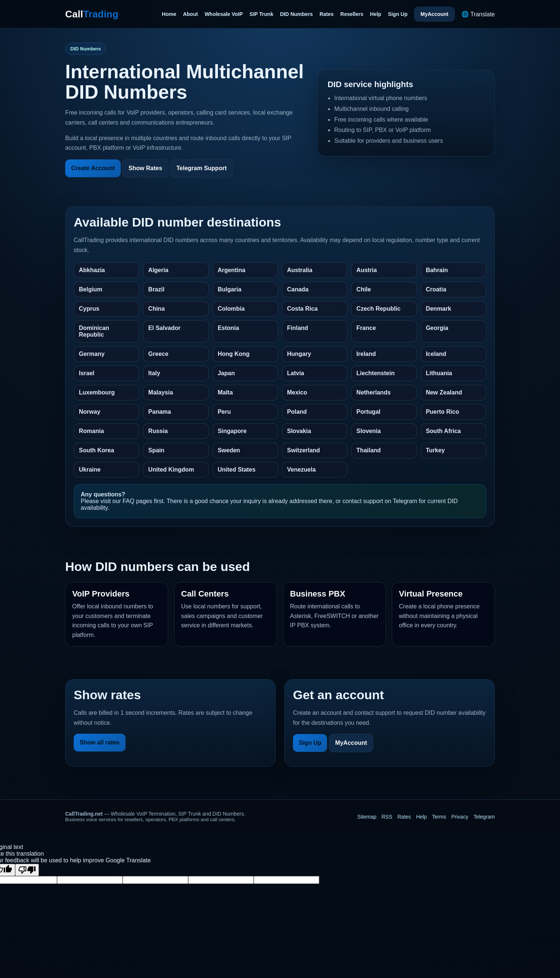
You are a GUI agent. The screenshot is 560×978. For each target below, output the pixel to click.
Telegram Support (201, 168)
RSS (387, 817)
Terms (439, 817)
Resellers (352, 14)
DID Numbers (296, 14)
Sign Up (398, 14)
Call (92, 14)
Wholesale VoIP (224, 14)
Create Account (93, 168)
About (190, 14)
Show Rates (145, 168)
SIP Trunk (261, 14)
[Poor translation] (27, 870)
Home (169, 14)
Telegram (484, 817)
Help (376, 14)
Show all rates (100, 742)
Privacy (460, 817)
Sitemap (367, 817)
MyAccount (434, 14)
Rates (327, 14)
